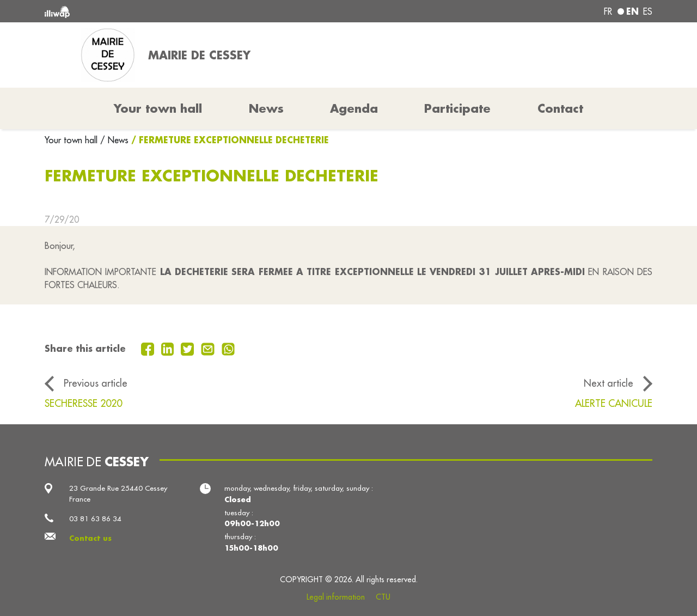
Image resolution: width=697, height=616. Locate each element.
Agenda (354, 108)
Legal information (336, 597)
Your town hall (72, 140)
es (648, 11)
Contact (560, 108)
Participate (457, 108)
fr (608, 11)
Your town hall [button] (158, 108)
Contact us (90, 538)
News (266, 108)
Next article (609, 383)
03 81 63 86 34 (95, 519)
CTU (383, 597)
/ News (114, 140)
